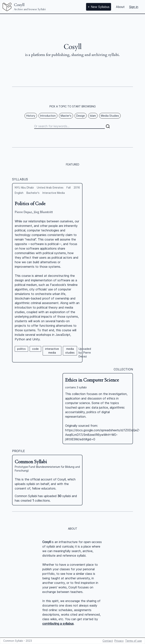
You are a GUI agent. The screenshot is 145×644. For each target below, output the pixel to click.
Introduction (48, 116)
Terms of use (133, 641)
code (35, 349)
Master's (66, 116)
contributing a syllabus (58, 624)
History (31, 116)
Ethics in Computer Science (92, 380)
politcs (21, 349)
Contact (108, 641)
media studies (70, 351)
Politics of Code (30, 204)
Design (81, 116)
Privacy (119, 641)
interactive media (52, 351)
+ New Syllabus (99, 7)
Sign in (134, 7)
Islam (93, 116)
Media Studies (110, 116)
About (120, 7)
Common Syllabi (31, 462)
